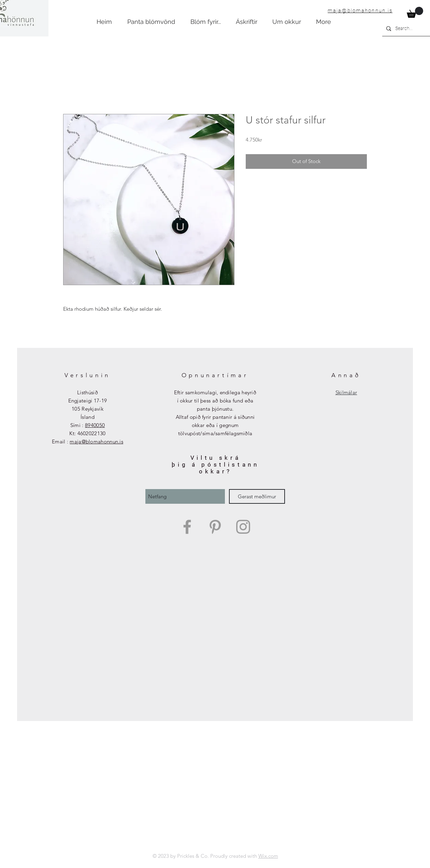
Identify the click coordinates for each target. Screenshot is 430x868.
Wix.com (268, 856)
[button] (415, 12)
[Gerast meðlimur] (257, 496)
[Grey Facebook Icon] (187, 527)
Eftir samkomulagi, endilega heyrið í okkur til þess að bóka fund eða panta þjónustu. (215, 401)
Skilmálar (346, 392)
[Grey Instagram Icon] (243, 527)
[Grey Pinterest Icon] (215, 527)
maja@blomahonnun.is (360, 11)
